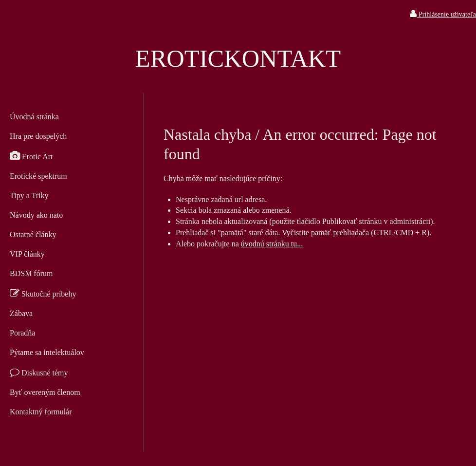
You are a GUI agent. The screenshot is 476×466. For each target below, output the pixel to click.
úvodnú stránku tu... (272, 244)
